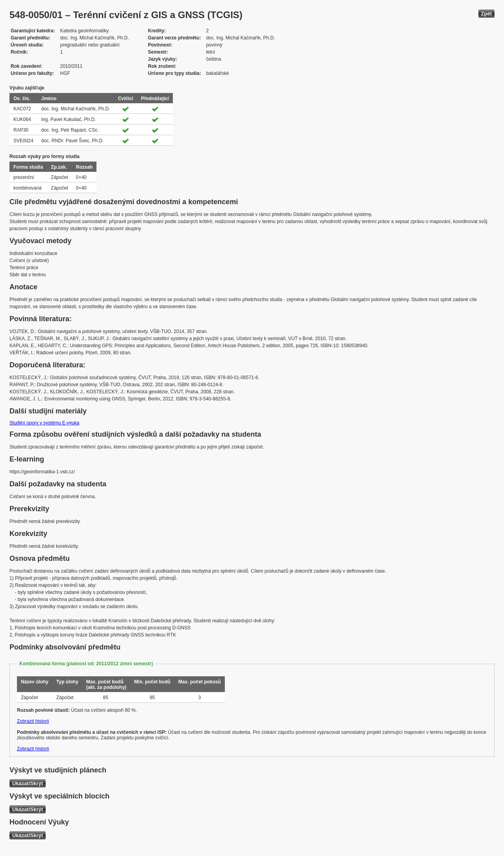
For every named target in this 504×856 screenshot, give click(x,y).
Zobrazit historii (33, 721)
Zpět (486, 14)
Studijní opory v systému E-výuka (44, 423)
